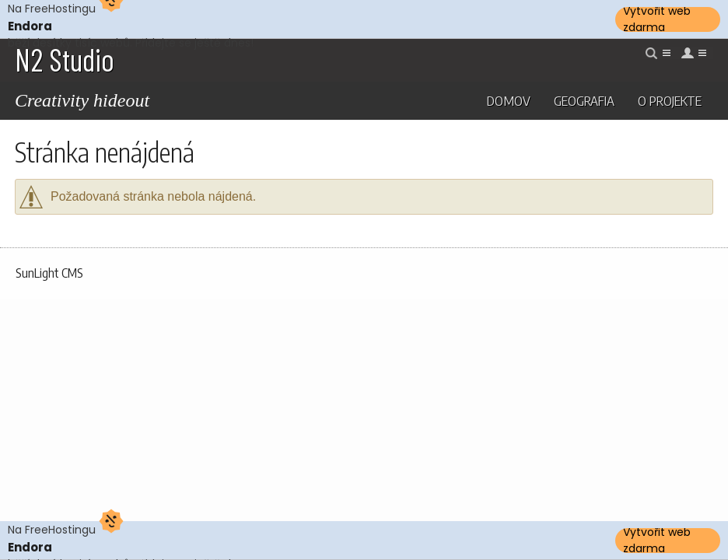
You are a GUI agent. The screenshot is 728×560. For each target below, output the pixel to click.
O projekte (670, 100)
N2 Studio (65, 59)
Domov (509, 100)
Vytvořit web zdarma (657, 19)
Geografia (584, 100)
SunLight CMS (49, 273)
